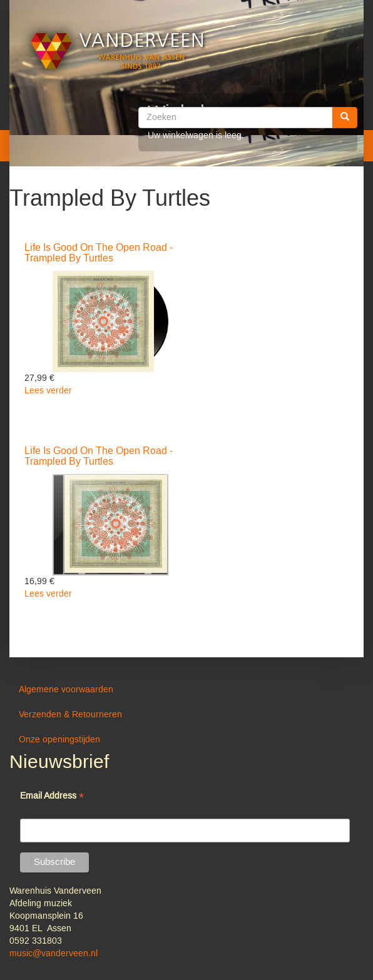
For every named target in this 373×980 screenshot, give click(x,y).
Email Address (52, 797)
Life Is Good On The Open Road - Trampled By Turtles (99, 253)
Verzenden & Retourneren (70, 715)
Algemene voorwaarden (66, 690)
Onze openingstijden (59, 740)
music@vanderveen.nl (54, 954)
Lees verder (48, 391)
